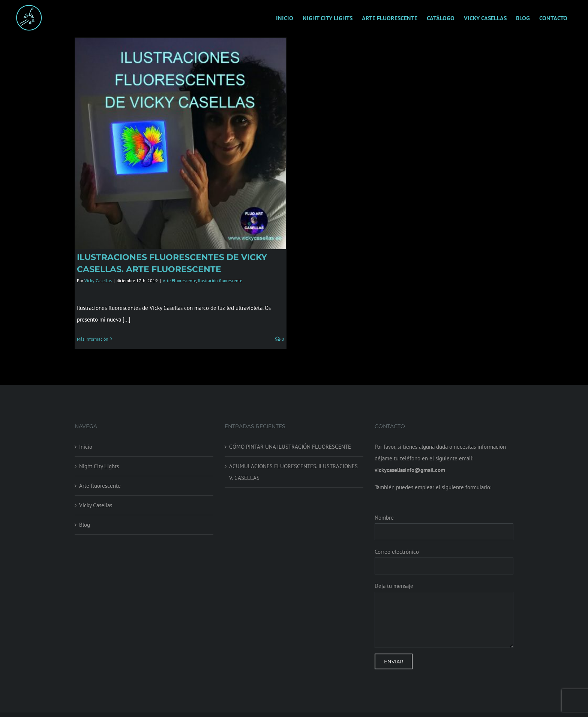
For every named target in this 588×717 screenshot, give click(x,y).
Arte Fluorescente (179, 280)
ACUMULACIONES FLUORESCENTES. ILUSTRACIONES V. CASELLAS (293, 463)
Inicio (86, 438)
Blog (85, 516)
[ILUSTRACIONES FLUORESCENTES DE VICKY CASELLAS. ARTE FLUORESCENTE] (181, 144)
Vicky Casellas (98, 280)
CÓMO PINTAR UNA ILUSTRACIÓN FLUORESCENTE (290, 438)
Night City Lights (99, 458)
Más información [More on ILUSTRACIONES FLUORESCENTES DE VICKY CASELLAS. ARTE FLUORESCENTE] (93, 339)
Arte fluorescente (100, 477)
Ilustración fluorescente (220, 280)
